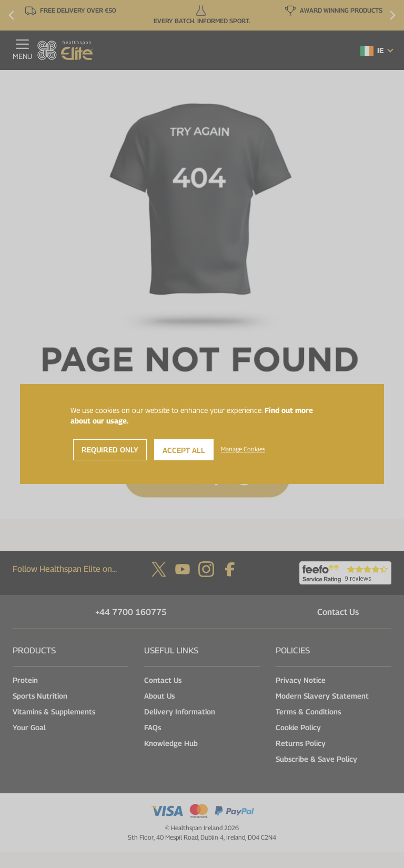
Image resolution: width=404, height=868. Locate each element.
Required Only (110, 450)
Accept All (184, 450)
